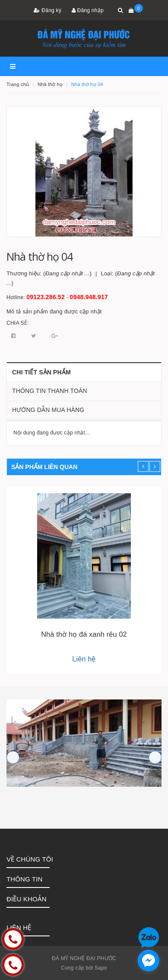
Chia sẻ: (18, 323)
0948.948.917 (89, 297)
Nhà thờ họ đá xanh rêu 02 (84, 634)
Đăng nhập (88, 10)
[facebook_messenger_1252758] (149, 961)
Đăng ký (48, 10)
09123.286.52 (46, 297)
